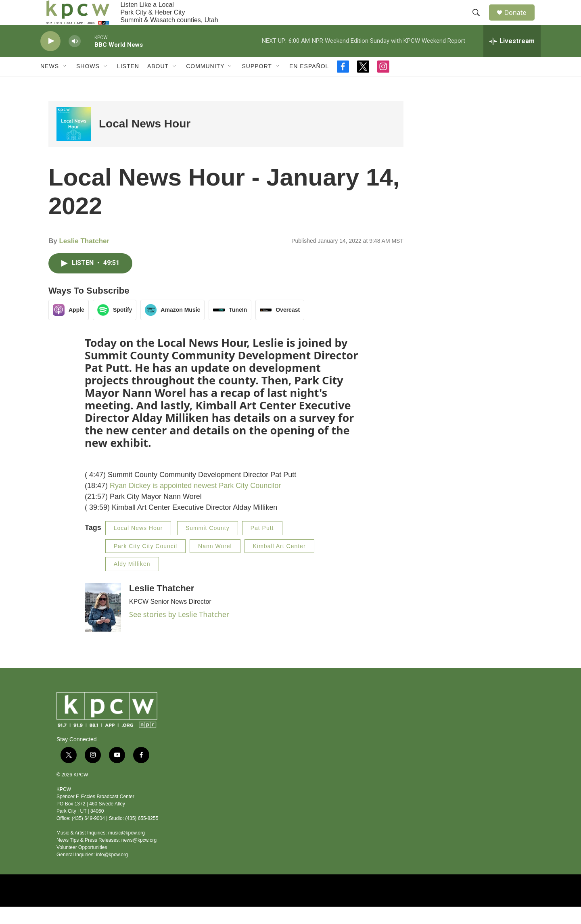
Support (257, 84)
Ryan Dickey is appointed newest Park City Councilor (195, 503)
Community (205, 84)
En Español (309, 84)
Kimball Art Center (279, 563)
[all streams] (512, 58)
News (50, 84)
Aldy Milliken (132, 581)
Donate (520, 21)
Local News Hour (145, 141)
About (158, 84)
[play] (50, 59)
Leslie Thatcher (84, 259)
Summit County (208, 545)
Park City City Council (145, 563)
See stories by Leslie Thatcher (179, 632)
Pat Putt (262, 545)
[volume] (75, 59)
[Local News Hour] (74, 141)
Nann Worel (215, 563)
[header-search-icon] (480, 21)
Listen (128, 84)
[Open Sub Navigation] (65, 84)
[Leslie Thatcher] (103, 625)
